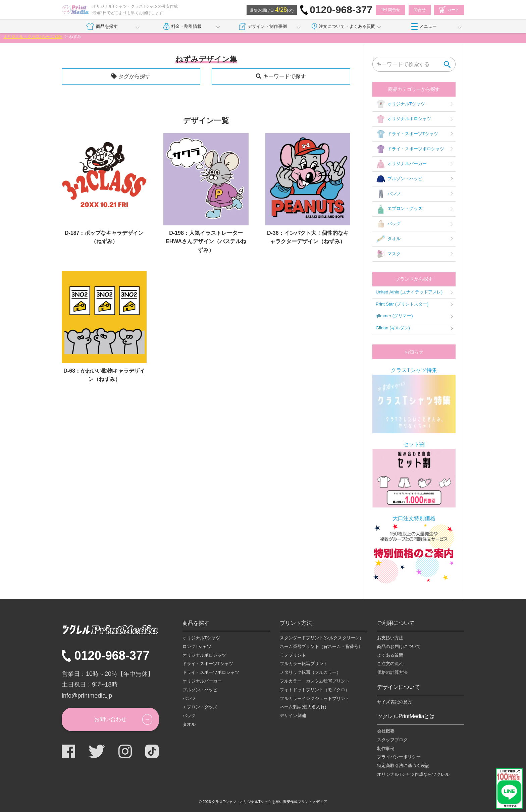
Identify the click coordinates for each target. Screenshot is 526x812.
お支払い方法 (390, 638)
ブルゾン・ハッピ (399, 179)
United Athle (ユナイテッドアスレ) (409, 292)
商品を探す (102, 26)
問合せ (420, 10)
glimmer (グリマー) (394, 316)
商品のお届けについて (399, 646)
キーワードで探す (284, 76)
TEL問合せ (390, 10)
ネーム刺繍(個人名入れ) (303, 707)
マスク (388, 254)
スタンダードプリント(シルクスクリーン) (321, 638)
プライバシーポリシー (399, 757)
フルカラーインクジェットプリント (315, 698)
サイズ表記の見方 (394, 702)
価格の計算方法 (392, 672)
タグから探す (135, 76)
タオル (388, 239)
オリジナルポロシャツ (403, 119)
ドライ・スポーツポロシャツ (410, 149)
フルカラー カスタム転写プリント (315, 681)
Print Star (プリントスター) (402, 304)
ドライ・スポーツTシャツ (407, 134)
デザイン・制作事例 (263, 26)
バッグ (388, 224)
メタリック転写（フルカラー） (310, 672)
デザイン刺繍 (293, 716)
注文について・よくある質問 (344, 26)
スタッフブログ (392, 740)
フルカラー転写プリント (304, 664)
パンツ (388, 194)
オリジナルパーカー (401, 164)
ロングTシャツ (197, 646)
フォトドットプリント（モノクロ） (315, 690)
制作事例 (386, 748)
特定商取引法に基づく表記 (403, 766)
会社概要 (386, 731)
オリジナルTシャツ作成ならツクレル (413, 774)
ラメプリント (293, 655)
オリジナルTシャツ (400, 104)
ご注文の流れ (390, 664)
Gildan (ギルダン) (393, 328)
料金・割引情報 (183, 26)
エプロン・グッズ (399, 209)
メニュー (424, 26)
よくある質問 (390, 655)
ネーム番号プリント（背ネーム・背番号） (321, 646)
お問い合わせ (110, 719)
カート (449, 10)
